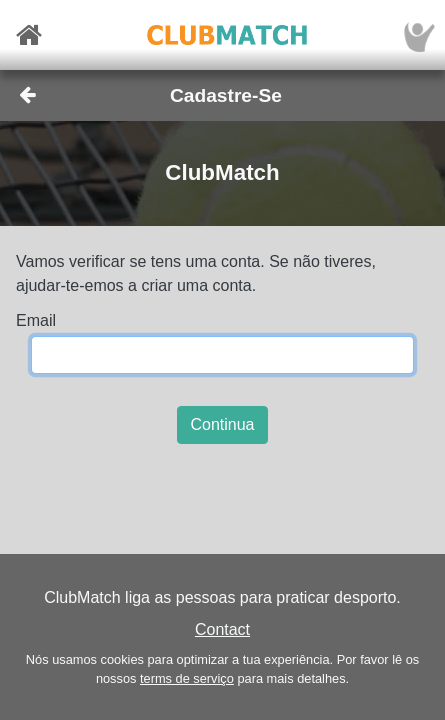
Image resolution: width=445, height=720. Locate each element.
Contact (222, 629)
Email (36, 320)
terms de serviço (187, 678)
